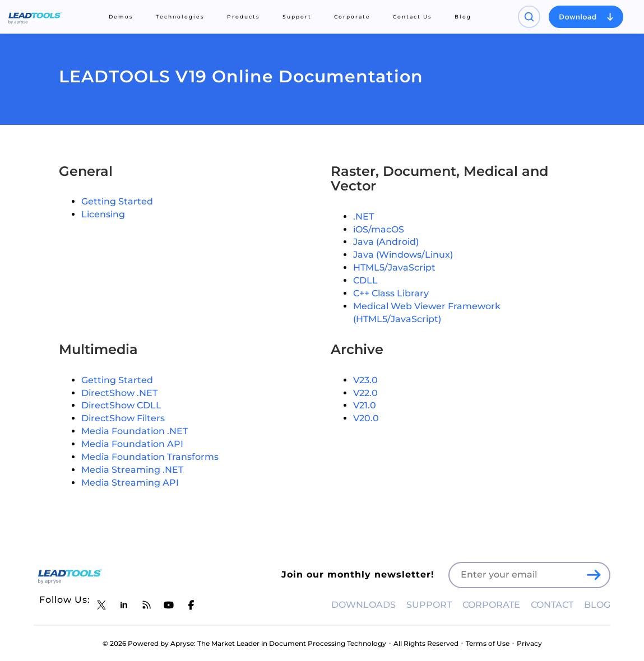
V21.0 (365, 405)
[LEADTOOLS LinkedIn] (124, 605)
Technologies (180, 17)
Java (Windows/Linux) (403, 255)
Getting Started (117, 201)
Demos (121, 17)
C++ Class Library (391, 293)
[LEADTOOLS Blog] (146, 605)
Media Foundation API (132, 444)
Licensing (103, 214)
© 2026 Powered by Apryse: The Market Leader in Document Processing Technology (244, 643)
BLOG (597, 605)
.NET (363, 217)
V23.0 (365, 380)
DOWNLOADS (363, 605)
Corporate (352, 17)
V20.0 (366, 418)
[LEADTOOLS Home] (35, 17)
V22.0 (365, 393)
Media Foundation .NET (135, 431)
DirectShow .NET (119, 393)
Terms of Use (488, 643)
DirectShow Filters (123, 418)
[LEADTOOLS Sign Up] (594, 575)
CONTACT (552, 605)
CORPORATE (491, 605)
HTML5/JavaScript (394, 267)
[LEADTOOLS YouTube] (169, 605)
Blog (463, 17)
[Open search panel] (529, 17)
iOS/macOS (379, 229)
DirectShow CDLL (121, 405)
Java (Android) (386, 242)
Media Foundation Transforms (150, 457)
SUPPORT (429, 605)
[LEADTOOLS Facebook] (191, 605)
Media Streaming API (130, 483)
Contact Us (413, 17)
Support (297, 17)
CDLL (365, 280)
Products (244, 17)
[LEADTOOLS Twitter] (101, 605)
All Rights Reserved (426, 643)
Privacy (529, 643)
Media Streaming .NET (132, 470)
